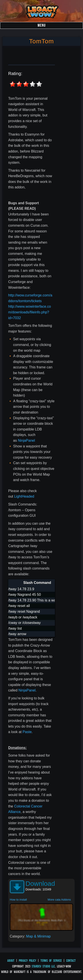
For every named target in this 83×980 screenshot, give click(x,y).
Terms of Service (51, 961)
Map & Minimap (38, 936)
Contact (71, 961)
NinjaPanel (26, 440)
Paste (27, 732)
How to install (18, 900)
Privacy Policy (27, 961)
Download (40, 883)
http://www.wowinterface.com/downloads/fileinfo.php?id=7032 (30, 312)
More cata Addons (59, 900)
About (11, 961)
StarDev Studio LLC (43, 966)
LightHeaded (24, 496)
